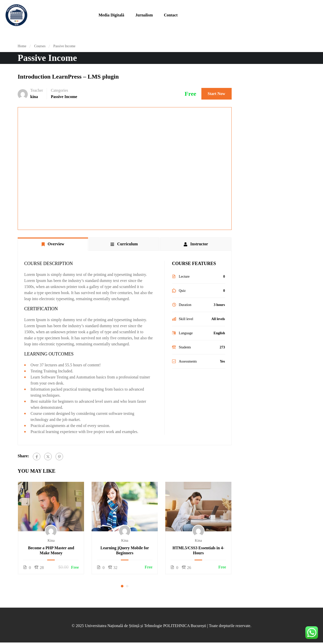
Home (22, 46)
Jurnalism (144, 15)
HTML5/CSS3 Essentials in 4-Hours (198, 550)
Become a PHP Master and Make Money (51, 550)
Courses (40, 46)
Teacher (37, 90)
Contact (171, 15)
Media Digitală (111, 15)
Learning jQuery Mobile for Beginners (125, 550)
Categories (59, 90)
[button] (122, 586)
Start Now (217, 94)
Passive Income (64, 46)
